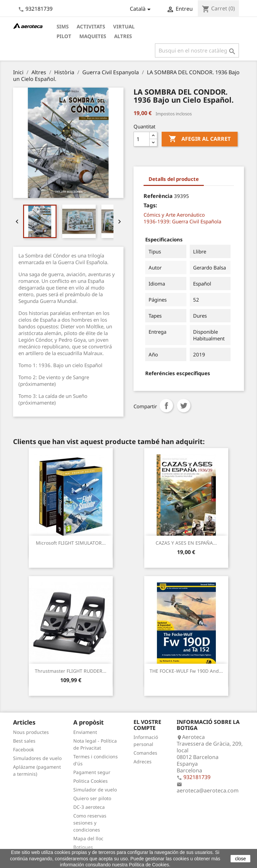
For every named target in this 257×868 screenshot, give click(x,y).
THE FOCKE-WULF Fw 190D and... (186, 671)
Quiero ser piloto (92, 798)
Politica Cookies (91, 781)
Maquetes (93, 36)
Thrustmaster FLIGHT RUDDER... (71, 671)
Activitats (91, 26)
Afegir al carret (200, 139)
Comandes (145, 753)
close (240, 859)
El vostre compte (147, 725)
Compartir (166, 406)
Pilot (64, 36)
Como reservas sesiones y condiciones (90, 823)
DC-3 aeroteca (89, 807)
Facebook (23, 749)
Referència (158, 196)
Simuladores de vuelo (37, 758)
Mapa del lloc (88, 838)
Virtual (124, 26)
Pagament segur (92, 772)
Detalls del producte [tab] (174, 179)
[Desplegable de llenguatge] (141, 9)
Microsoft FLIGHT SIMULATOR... (71, 543)
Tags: (150, 205)
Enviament (85, 732)
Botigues (83, 847)
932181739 (39, 9)
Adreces (143, 762)
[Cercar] (197, 50)
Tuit (184, 406)
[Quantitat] (142, 139)
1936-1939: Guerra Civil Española (182, 221)
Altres (123, 36)
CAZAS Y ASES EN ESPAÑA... (186, 543)
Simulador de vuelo (95, 790)
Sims (63, 26)
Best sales (24, 741)
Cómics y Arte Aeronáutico (174, 215)
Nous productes (31, 732)
